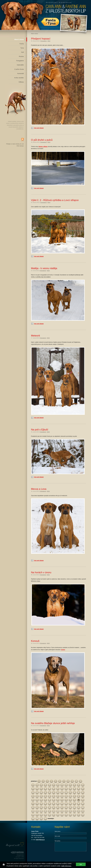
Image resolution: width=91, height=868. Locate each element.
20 (66, 785)
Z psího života (19, 69)
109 (58, 811)
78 (37, 804)
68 (49, 800)
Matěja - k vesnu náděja (44, 268)
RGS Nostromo (17, 852)
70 (58, 800)
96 (58, 807)
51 (33, 796)
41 (45, 792)
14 (41, 785)
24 (83, 785)
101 (79, 807)
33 (66, 789)
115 (83, 811)
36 (78, 789)
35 (74, 789)
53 (41, 796)
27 (41, 789)
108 (54, 811)
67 (45, 800)
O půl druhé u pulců (42, 140)
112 (70, 811)
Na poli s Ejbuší (40, 430)
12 (33, 785)
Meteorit (36, 336)
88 (78, 804)
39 (37, 792)
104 (37, 811)
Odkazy (21, 82)
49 (78, 792)
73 (70, 800)
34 (70, 789)
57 (58, 796)
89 (83, 804)
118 (41, 815)
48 (74, 792)
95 (54, 807)
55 (49, 796)
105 (41, 811)
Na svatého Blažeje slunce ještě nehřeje (53, 723)
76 (83, 800)
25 (33, 789)
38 (33, 792)
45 (62, 792)
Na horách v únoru (41, 572)
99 (70, 807)
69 (54, 800)
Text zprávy (57, 841)
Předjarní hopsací (41, 39)
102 (83, 807)
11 (81, 781)
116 (33, 815)
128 (83, 815)
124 (66, 815)
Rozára (21, 56)
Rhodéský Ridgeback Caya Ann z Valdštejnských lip (46, 15)
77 (33, 804)
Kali (23, 52)
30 (54, 789)
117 (37, 815)
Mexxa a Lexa (39, 489)
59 (66, 796)
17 (54, 785)
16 (49, 785)
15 (45, 785)
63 (83, 796)
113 (74, 811)
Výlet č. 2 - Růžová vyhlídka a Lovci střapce (55, 200)
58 (62, 796)
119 (45, 815)
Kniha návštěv (19, 78)
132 (45, 819)
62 (78, 796)
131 (41, 819)
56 (54, 796)
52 (37, 796)
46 (66, 792)
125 (70, 815)
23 (78, 785)
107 (49, 811)
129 (33, 819)
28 (45, 789)
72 (66, 800)
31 (58, 789)
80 (45, 804)
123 (62, 815)
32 (62, 789)
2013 (49, 41)
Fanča (22, 44)
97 (62, 807)
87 (74, 804)
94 (49, 807)
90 (33, 807)
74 (74, 800)
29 (49, 789)
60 (70, 796)
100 (74, 807)
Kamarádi (20, 73)
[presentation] (70, 856)
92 (41, 807)
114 (79, 811)
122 (58, 815)
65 (37, 800)
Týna (22, 48)
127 (79, 815)
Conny (63, 650)
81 (49, 804)
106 (45, 811)
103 (33, 811)
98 (66, 807)
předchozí (34, 781)
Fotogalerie (20, 61)
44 (58, 792)
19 (62, 785)
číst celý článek (39, 128)
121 (54, 815)
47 (70, 792)
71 (62, 800)
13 (37, 785)
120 (49, 815)
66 (41, 800)
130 (37, 819)
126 (74, 815)
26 (37, 789)
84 (62, 804)
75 (78, 800)
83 (58, 804)
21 (70, 785)
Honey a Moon (43, 147)
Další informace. (66, 866)
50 (83, 792)
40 (41, 792)
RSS (22, 140)
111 (66, 811)
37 (83, 789)
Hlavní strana (19, 39)
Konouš (35, 641)
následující (51, 819)
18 (58, 785)
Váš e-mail (57, 836)
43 (54, 792)
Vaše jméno (58, 831)
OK (81, 864)
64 (33, 800)
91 (37, 807)
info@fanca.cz (40, 840)
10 (76, 781)
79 (41, 804)
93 (45, 807)
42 (49, 792)
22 (74, 785)
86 (70, 804)
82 (54, 804)
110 (62, 811)
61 (74, 796)
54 (45, 796)
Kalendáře (20, 65)
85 (66, 804)
